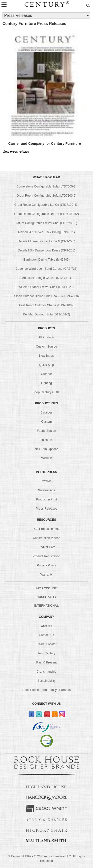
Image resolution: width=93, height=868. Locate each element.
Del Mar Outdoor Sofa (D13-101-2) (47, 314)
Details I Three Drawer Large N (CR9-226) (47, 241)
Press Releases (46, 509)
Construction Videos (46, 538)
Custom (46, 422)
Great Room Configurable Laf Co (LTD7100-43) (46, 205)
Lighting (46, 383)
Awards (46, 481)
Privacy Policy (46, 565)
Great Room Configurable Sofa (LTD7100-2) (47, 196)
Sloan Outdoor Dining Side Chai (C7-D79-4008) (46, 296)
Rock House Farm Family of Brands (46, 690)
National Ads (46, 490)
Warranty (47, 575)
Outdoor (46, 374)
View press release (16, 152)
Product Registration (47, 556)
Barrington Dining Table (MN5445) (46, 260)
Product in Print (46, 499)
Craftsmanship (46, 672)
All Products (47, 337)
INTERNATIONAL (46, 606)
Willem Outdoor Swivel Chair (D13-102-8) (46, 287)
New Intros (46, 356)
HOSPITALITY (47, 597)
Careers (47, 626)
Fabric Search (46, 431)
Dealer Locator (46, 644)
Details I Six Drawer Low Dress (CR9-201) (46, 250)
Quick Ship (47, 365)
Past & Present (46, 662)
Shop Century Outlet (47, 392)
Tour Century (46, 653)
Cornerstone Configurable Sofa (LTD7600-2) (46, 186)
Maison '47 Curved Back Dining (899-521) (46, 232)
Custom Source (46, 347)
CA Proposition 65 (46, 529)
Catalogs (46, 413)
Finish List (47, 440)
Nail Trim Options (46, 449)
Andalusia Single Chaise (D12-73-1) (46, 278)
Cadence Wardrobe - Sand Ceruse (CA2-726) (46, 269)
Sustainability (46, 681)
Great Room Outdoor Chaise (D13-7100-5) (47, 305)
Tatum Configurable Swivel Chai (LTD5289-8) (46, 223)
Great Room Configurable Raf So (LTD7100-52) (46, 214)
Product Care (46, 547)
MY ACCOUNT (47, 588)
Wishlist (46, 458)
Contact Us (46, 635)
